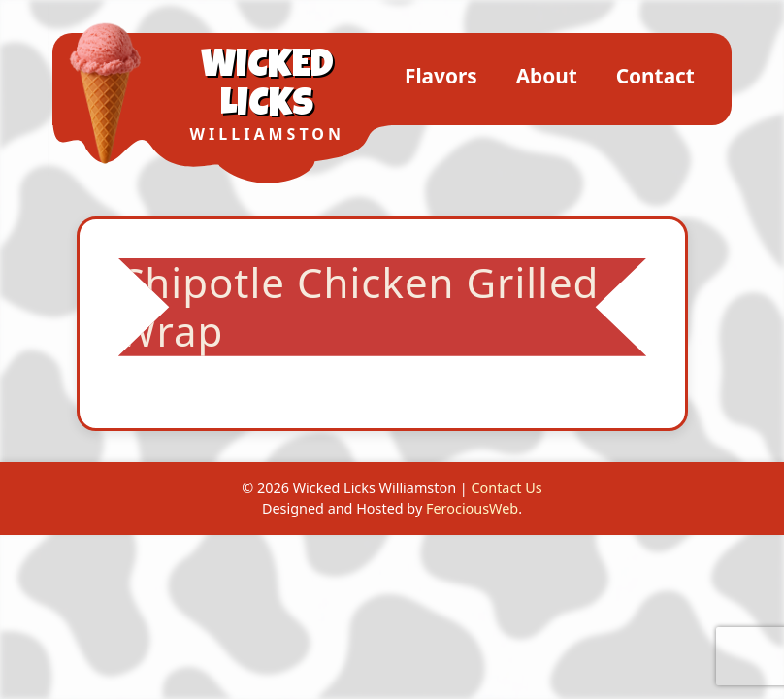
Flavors (441, 76)
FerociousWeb (472, 508)
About (547, 76)
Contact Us (506, 488)
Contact (655, 76)
